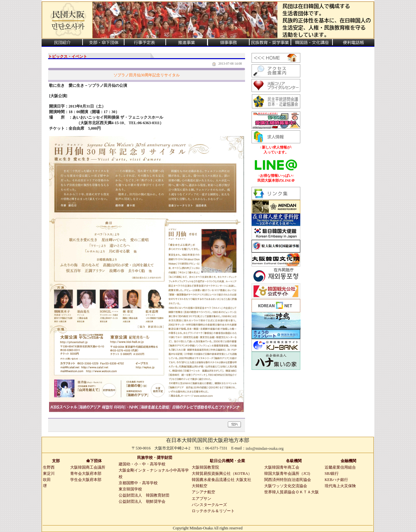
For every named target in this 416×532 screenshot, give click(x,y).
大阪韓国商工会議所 (88, 467)
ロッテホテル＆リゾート (213, 511)
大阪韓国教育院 (205, 467)
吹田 (47, 480)
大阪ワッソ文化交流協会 (286, 486)
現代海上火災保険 (340, 486)
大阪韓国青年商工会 (282, 467)
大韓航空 (200, 486)
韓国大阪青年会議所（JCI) (287, 474)
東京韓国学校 (130, 489)
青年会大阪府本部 (86, 474)
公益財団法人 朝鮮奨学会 (142, 501)
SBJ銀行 (332, 474)
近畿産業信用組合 (340, 467)
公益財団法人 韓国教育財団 (144, 495)
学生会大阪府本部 (86, 480)
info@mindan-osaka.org (265, 448)
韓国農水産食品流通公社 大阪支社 (221, 480)
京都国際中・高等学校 (138, 483)
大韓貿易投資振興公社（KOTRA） (222, 474)
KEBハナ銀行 (336, 480)
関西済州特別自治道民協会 (288, 480)
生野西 (49, 467)
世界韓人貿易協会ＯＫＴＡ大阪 (292, 492)
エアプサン (201, 499)
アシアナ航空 (203, 492)
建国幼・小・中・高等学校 (142, 464)
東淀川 (49, 474)
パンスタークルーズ (209, 505)
